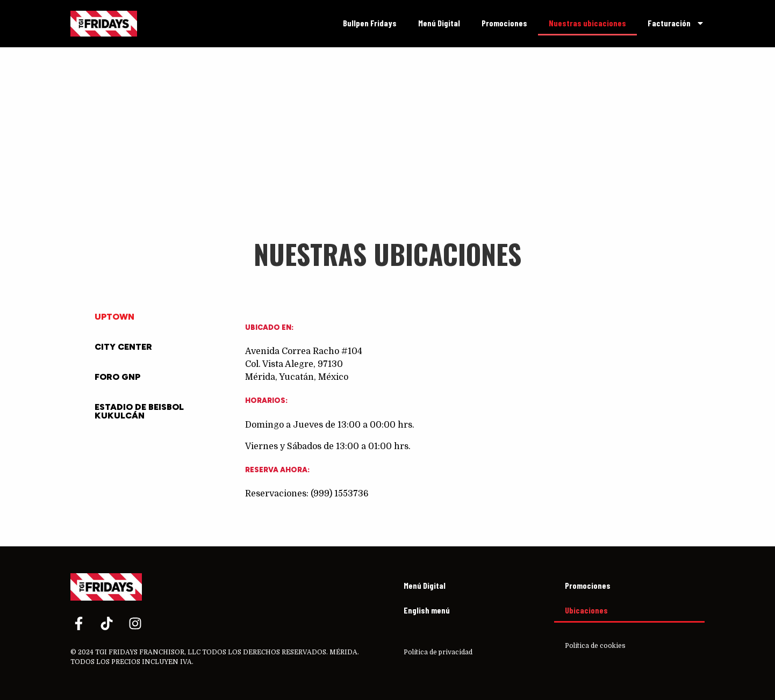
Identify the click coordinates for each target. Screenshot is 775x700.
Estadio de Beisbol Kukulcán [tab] (139, 411)
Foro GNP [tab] (117, 377)
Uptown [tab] (114, 317)
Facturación (676, 23)
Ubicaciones (586, 610)
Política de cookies (595, 646)
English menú (427, 610)
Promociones (504, 23)
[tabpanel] (464, 426)
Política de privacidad (438, 652)
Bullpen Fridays (370, 23)
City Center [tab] (123, 347)
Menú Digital (439, 23)
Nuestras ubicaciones (587, 23)
